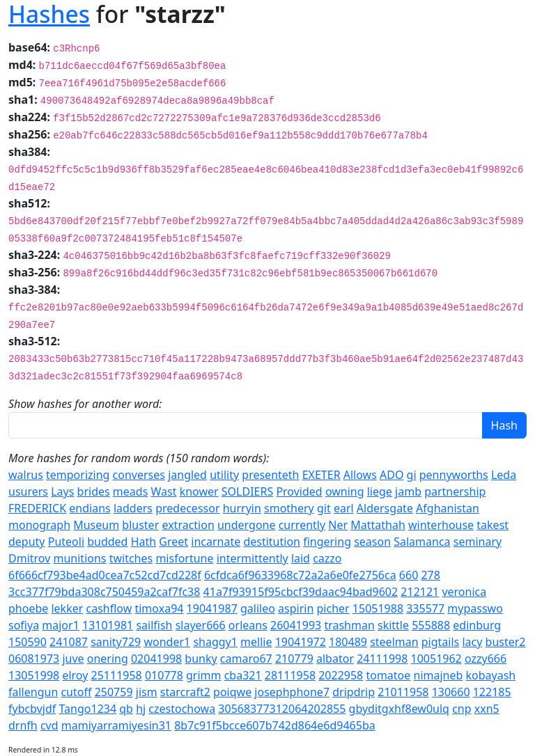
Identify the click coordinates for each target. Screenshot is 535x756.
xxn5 (487, 709)
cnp (462, 709)
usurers (28, 491)
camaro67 (246, 659)
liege (380, 491)
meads (130, 491)
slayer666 (201, 625)
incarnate (216, 542)
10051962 (436, 659)
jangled (187, 475)
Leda (504, 475)
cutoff (76, 692)
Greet (173, 542)
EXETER (321, 475)
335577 (425, 608)
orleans (248, 625)
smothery (289, 508)
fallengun (33, 692)
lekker (67, 608)
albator (335, 659)
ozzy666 (486, 659)
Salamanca (422, 542)
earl (344, 508)
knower (199, 491)
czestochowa (182, 709)
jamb (408, 491)
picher (333, 608)
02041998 (156, 659)
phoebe (28, 608)
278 (430, 575)
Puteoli (66, 542)
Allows (360, 475)
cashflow (109, 608)
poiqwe (232, 692)
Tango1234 (87, 709)
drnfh (23, 725)
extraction (188, 525)
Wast (163, 491)
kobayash (491, 675)
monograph (39, 525)
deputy (27, 542)
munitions (80, 558)
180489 (348, 642)
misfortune (184, 558)
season (372, 542)
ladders (133, 508)
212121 (420, 592)
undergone (247, 525)
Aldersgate (385, 508)
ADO (391, 475)
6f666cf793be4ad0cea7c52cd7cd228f (105, 575)
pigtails (440, 642)
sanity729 (116, 642)
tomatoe (388, 675)
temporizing (78, 475)
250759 (114, 692)
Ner (338, 525)
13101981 (108, 625)
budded (107, 542)
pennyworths (454, 475)
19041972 (301, 642)
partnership (455, 491)
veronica (464, 592)
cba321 (243, 675)
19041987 (212, 608)
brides (94, 491)
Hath (144, 542)
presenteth (270, 475)
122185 (492, 692)
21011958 (403, 692)
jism (147, 692)
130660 (451, 692)
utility (224, 475)
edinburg (477, 625)
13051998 (34, 675)
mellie (256, 642)
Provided (299, 491)
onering (108, 659)
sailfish (154, 625)
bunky (201, 659)
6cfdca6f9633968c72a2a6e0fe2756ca (300, 575)
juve (73, 659)
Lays (62, 491)
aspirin (296, 608)
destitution (272, 542)
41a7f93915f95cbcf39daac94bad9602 (301, 592)
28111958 (290, 675)
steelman (394, 642)
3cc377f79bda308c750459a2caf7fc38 (104, 592)
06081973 (34, 659)
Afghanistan (448, 508)
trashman (349, 625)
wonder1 (167, 642)
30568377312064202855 (282, 709)
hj (141, 709)
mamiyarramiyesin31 (116, 725)
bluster (140, 525)
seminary (478, 542)
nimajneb (439, 675)
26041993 (296, 625)
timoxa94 (159, 608)
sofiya (24, 625)
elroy (75, 675)
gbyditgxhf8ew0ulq (399, 709)
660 (409, 575)
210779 (294, 659)
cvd (49, 725)
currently (302, 525)
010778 (164, 675)
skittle (393, 625)
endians (90, 508)
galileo (258, 608)
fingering (327, 542)
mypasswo (475, 608)
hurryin (242, 508)
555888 (431, 625)
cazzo (327, 558)
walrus (26, 475)
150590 (28, 642)
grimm (204, 675)
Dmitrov (29, 558)
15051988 (378, 608)
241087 (69, 642)
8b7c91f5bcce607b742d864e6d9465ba (275, 725)
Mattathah (378, 525)
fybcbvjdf (32, 709)
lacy (472, 642)
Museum (96, 525)
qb (126, 709)
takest (493, 525)
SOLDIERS (247, 491)
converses (139, 475)
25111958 (117, 675)
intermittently (253, 558)
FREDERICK (37, 508)
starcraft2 (185, 692)
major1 (61, 625)
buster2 (506, 642)
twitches (131, 558)
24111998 (382, 659)
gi (412, 475)
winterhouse (441, 525)
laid (301, 558)
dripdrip (354, 692)
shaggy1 (215, 642)
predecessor (187, 508)
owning (345, 491)
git (324, 508)
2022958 (341, 675)
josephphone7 (292, 692)
